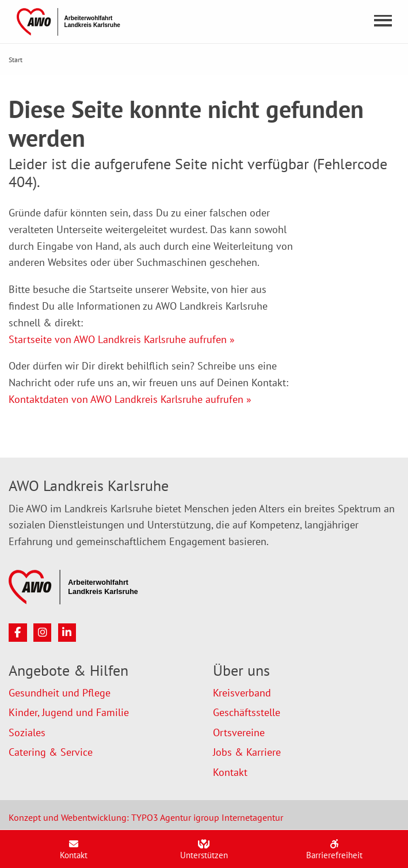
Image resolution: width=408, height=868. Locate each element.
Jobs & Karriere (247, 752)
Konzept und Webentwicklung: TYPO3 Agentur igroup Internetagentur (146, 817)
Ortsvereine (239, 732)
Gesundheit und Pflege (60, 693)
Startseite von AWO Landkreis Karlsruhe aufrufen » (122, 339)
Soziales (27, 732)
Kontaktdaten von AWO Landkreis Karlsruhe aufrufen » (130, 399)
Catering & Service (51, 752)
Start (16, 60)
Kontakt (230, 772)
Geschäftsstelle (247, 712)
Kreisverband (242, 693)
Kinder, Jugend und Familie (69, 712)
